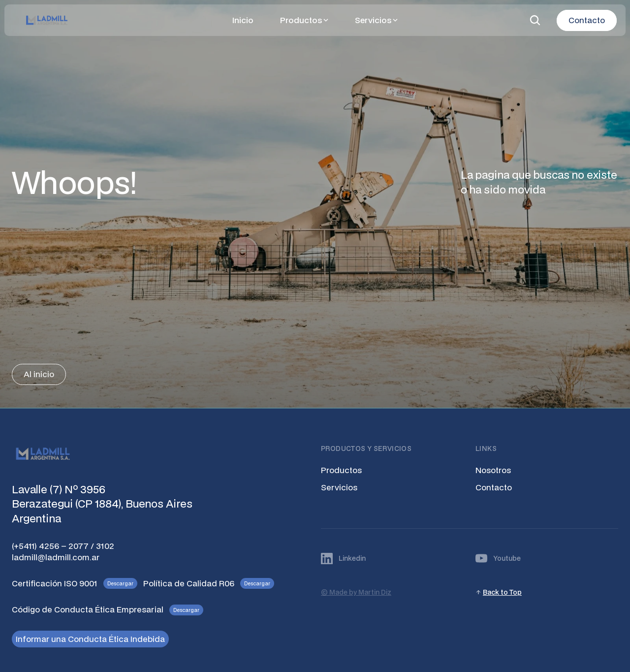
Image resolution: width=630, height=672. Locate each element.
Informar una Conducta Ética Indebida (90, 639)
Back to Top (502, 592)
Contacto (494, 487)
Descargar (120, 583)
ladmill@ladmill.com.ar (56, 557)
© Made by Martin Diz (356, 592)
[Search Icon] (535, 20)
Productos (341, 470)
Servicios (339, 487)
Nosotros (493, 470)
